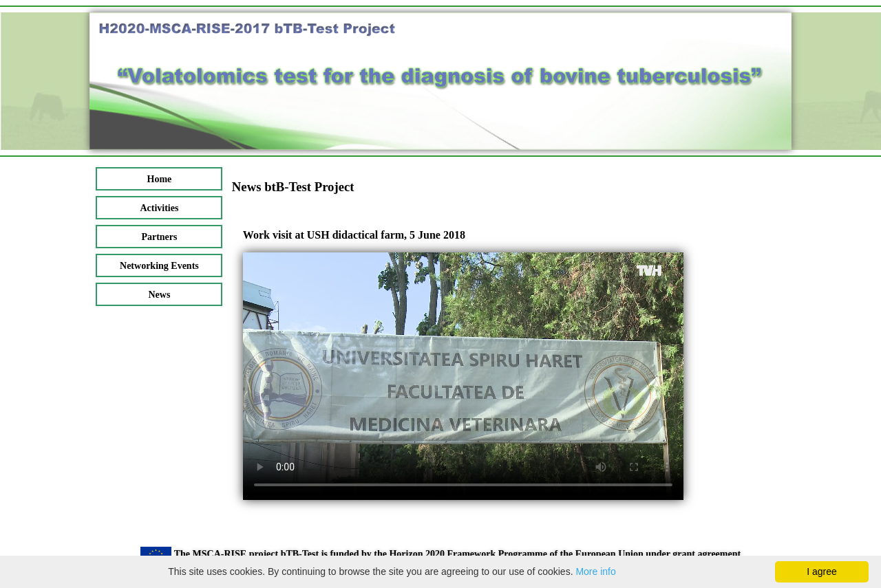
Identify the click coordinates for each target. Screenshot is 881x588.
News (159, 295)
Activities (159, 208)
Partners (159, 237)
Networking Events (159, 266)
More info (595, 571)
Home (160, 179)
